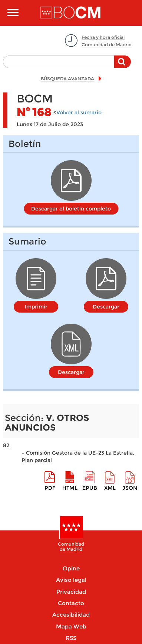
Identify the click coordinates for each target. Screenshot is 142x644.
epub (90, 488)
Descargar (106, 307)
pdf (50, 488)
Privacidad (71, 592)
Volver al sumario (79, 112)
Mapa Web (71, 626)
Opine (71, 568)
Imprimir (36, 307)
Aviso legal (71, 580)
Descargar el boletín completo (71, 209)
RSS (71, 638)
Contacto (71, 603)
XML (110, 488)
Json (130, 488)
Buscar (123, 65)
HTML (70, 488)
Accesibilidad (71, 615)
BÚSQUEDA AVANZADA (67, 79)
